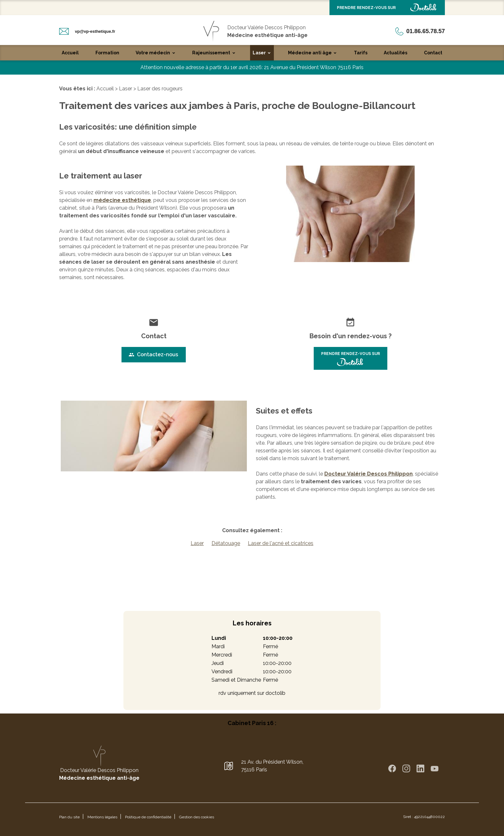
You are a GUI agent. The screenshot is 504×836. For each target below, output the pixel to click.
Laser (259, 53)
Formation (107, 53)
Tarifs (361, 53)
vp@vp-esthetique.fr (95, 31)
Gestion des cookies (197, 817)
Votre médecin (153, 53)
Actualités (396, 53)
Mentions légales (102, 817)
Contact (433, 53)
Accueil (70, 53)
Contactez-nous (153, 354)
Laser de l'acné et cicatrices (281, 543)
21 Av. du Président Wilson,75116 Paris (272, 766)
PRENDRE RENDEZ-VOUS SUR (387, 8)
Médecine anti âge (310, 53)
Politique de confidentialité (148, 817)
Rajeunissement (211, 53)
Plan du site (69, 817)
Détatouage (226, 543)
